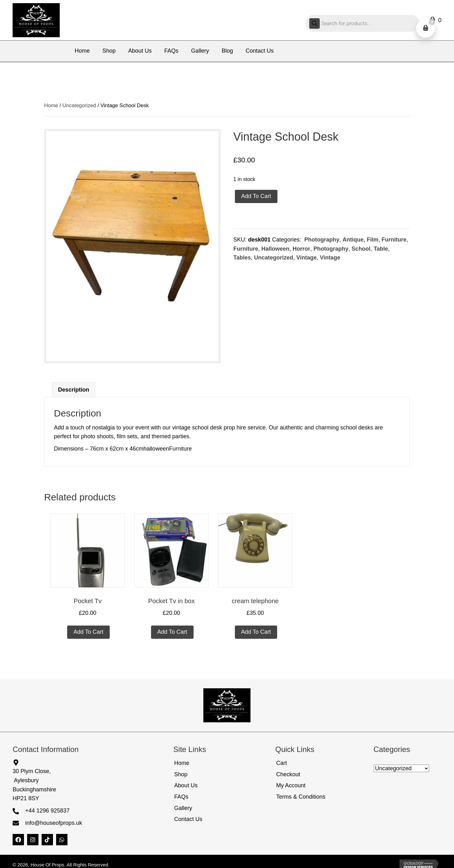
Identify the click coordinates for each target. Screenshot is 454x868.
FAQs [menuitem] (181, 797)
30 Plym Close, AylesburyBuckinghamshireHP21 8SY (34, 785)
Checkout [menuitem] (288, 774)
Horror (301, 249)
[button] (18, 840)
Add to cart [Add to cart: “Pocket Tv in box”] (172, 632)
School (361, 249)
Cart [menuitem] (282, 763)
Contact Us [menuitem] (188, 819)
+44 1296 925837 (47, 811)
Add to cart (256, 196)
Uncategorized (79, 105)
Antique (353, 240)
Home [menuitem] (182, 763)
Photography (321, 240)
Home (51, 105)
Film (373, 240)
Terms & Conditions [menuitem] (301, 797)
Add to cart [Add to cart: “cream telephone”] (256, 632)
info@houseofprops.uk (54, 823)
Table (381, 249)
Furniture (394, 240)
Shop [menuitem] (181, 774)
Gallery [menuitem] (183, 808)
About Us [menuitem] (186, 785)
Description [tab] (74, 390)
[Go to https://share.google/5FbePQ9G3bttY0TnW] (80, 762)
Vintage (307, 258)
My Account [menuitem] (291, 785)
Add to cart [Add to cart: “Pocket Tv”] (88, 632)
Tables (242, 258)
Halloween (275, 249)
